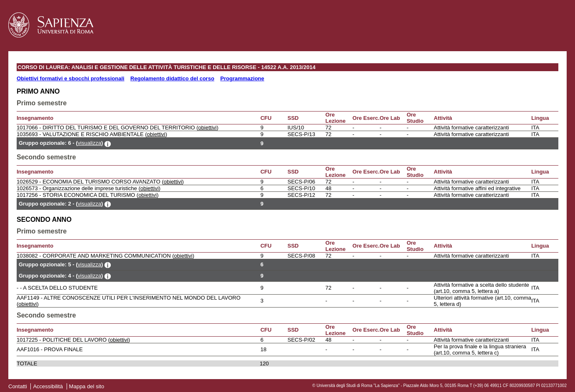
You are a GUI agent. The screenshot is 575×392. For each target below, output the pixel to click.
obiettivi (207, 128)
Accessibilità (48, 386)
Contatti (18, 386)
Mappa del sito (87, 386)
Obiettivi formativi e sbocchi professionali (71, 78)
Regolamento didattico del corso (172, 78)
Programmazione (242, 78)
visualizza (90, 143)
